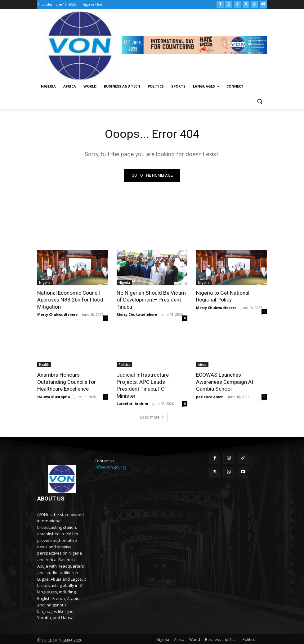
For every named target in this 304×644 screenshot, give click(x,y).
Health (44, 364)
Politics (124, 364)
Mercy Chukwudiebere (57, 314)
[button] (259, 101)
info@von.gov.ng (110, 460)
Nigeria (45, 283)
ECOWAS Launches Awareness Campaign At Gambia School (225, 381)
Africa (202, 364)
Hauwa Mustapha (54, 396)
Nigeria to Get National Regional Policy (222, 296)
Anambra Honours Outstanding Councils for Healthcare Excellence (67, 381)
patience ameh (210, 396)
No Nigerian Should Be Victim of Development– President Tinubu (151, 300)
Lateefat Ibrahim (132, 396)
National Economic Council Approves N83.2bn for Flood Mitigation (70, 300)
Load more (152, 410)
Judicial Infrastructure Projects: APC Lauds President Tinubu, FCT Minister (152, 381)
